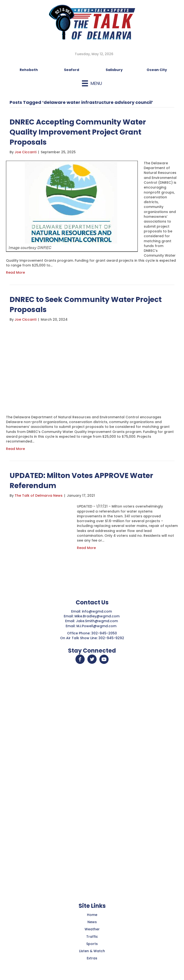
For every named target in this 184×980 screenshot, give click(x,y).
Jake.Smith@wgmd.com (97, 621)
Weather (92, 929)
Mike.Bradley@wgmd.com (97, 616)
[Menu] (92, 83)
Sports (92, 944)
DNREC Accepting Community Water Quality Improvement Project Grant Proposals (78, 132)
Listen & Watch (92, 951)
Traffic (92, 937)
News (92, 922)
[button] (80, 659)
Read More (15, 272)
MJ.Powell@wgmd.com (97, 626)
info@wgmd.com (97, 611)
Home (92, 915)
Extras (92, 958)
